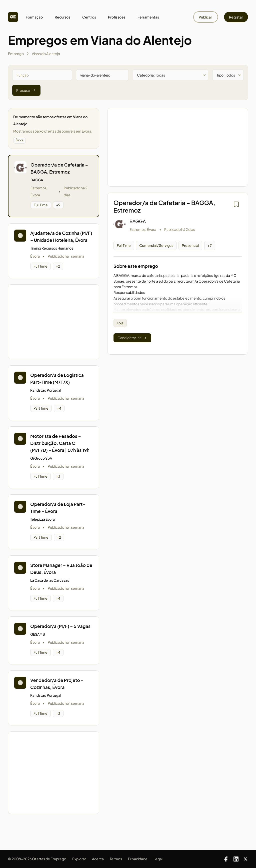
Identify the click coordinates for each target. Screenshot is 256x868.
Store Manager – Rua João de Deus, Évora (61, 569)
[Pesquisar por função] (42, 75)
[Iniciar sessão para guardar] (236, 204)
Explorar (79, 859)
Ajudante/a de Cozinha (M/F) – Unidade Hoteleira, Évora (61, 236)
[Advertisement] (53, 322)
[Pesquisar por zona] (102, 75)
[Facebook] (226, 859)
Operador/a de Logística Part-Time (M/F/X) (57, 378)
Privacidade (138, 859)
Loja (120, 323)
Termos (116, 859)
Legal (158, 859)
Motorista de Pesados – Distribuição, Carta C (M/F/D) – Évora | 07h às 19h (60, 443)
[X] (245, 859)
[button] (54, 186)
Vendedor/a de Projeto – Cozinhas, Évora (57, 684)
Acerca (98, 859)
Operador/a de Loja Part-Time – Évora (58, 508)
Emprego (16, 54)
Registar (236, 17)
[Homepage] (13, 17)
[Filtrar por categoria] (170, 75)
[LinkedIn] (236, 859)
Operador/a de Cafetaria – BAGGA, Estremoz (59, 168)
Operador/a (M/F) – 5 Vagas (60, 626)
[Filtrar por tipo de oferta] (228, 75)
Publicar (206, 17)
